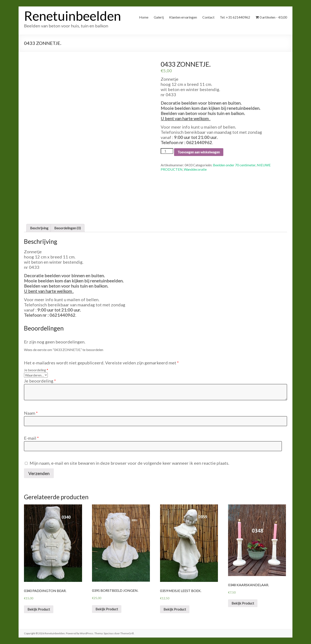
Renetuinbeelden (72, 16)
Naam (31, 413)
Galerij (159, 17)
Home (144, 17)
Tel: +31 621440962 (235, 17)
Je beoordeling (36, 370)
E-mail (31, 438)
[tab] (39, 228)
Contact (208, 17)
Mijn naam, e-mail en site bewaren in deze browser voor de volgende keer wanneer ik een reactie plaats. (129, 463)
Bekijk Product (39, 609)
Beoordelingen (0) (67, 228)
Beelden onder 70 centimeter (234, 165)
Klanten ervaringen (183, 17)
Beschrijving (39, 228)
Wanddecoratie (195, 169)
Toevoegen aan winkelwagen (199, 152)
